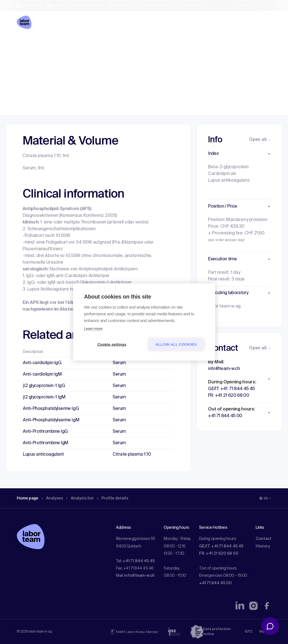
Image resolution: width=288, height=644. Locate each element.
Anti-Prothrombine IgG (45, 432)
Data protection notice (217, 632)
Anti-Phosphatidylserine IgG (51, 409)
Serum (119, 363)
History (263, 546)
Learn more (93, 329)
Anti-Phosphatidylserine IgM (51, 420)
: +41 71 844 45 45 (138, 561)
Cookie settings (112, 344)
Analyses (56, 43)
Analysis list (87, 43)
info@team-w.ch (139, 576)
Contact (263, 539)
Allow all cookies (176, 344)
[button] (239, 154)
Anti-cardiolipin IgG (42, 363)
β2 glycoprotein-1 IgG (44, 386)
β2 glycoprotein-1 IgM (44, 397)
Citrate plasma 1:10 (132, 455)
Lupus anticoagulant (43, 455)
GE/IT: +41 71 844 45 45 (221, 546)
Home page (29, 43)
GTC (249, 632)
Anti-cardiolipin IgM (42, 374)
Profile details (122, 43)
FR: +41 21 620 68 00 (219, 554)
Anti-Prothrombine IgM (46, 443)
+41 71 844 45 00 (215, 583)
